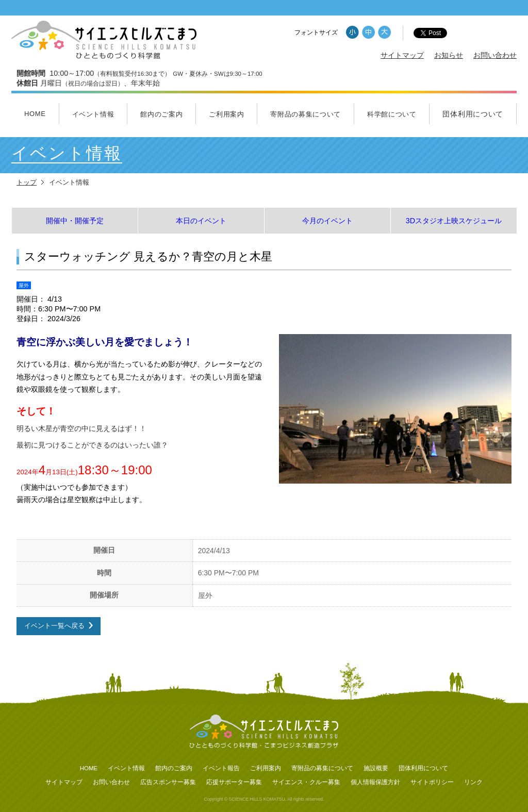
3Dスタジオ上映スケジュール (454, 221)
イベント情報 (93, 114)
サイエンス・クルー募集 (306, 782)
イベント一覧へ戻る (54, 626)
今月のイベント (327, 221)
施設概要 (376, 768)
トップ (27, 182)
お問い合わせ (495, 55)
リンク (473, 782)
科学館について (392, 114)
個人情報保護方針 (375, 782)
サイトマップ (402, 55)
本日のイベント (201, 221)
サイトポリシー (432, 782)
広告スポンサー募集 (168, 782)
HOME (35, 114)
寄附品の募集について (306, 114)
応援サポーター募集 (234, 782)
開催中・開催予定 (75, 221)
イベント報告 (221, 768)
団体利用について (473, 114)
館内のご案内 (161, 114)
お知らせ (449, 55)
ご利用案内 (226, 114)
